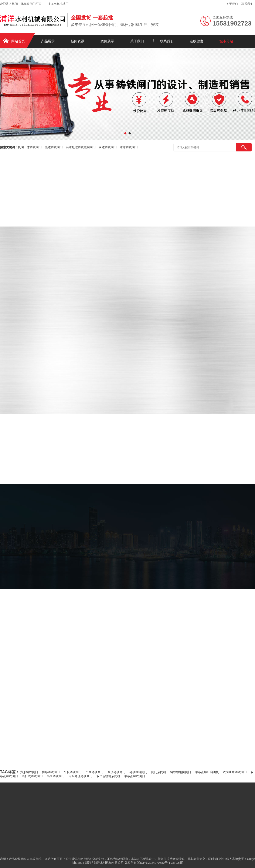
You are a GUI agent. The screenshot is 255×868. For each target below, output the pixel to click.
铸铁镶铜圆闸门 (181, 772)
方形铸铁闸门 (29, 772)
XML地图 (177, 863)
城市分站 (226, 41)
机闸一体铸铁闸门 (30, 147)
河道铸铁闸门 (108, 147)
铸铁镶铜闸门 (138, 772)
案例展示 (107, 41)
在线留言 (197, 41)
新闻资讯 (78, 41)
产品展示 (48, 41)
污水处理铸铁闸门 (81, 776)
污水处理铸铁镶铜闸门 (81, 147)
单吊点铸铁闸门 (135, 776)
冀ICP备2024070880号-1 (154, 863)
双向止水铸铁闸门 (235, 772)
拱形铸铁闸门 (51, 772)
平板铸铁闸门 (73, 772)
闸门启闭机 (159, 772)
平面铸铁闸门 (95, 772)
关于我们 (232, 4)
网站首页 (18, 41)
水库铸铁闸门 (129, 147)
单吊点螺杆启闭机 (207, 772)
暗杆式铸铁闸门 (32, 776)
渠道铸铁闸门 (54, 147)
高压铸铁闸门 (56, 776)
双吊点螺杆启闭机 (108, 776)
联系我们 (247, 4)
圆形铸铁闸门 (116, 772)
